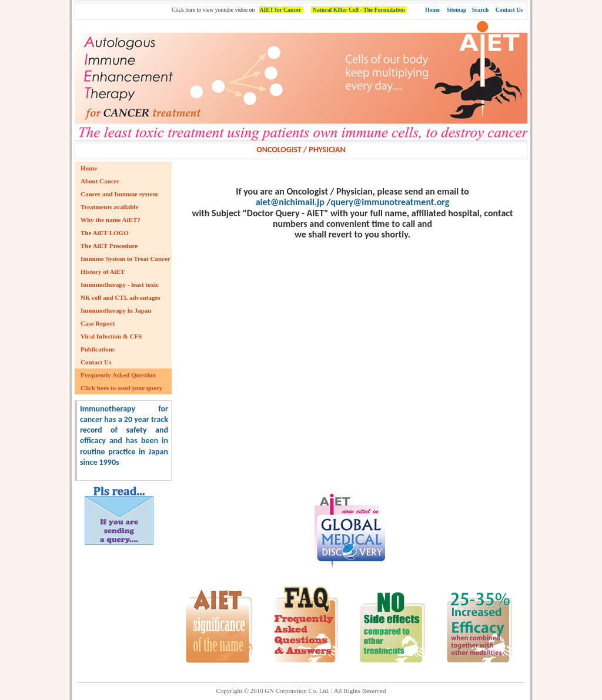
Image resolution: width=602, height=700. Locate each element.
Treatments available (109, 207)
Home (432, 10)
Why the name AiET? (111, 220)
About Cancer (100, 181)
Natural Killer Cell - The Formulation (359, 10)
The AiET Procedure (109, 246)
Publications (98, 349)
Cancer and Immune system (119, 194)
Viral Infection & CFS (111, 336)
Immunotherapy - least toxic (120, 284)
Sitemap (456, 10)
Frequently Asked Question (118, 375)
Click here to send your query (121, 388)
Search (480, 10)
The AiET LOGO (105, 233)
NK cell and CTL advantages (121, 297)
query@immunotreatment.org (390, 202)
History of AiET (103, 272)
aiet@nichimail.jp (290, 202)
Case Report (98, 323)
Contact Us (509, 10)
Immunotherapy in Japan (116, 310)
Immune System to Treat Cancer (126, 259)
